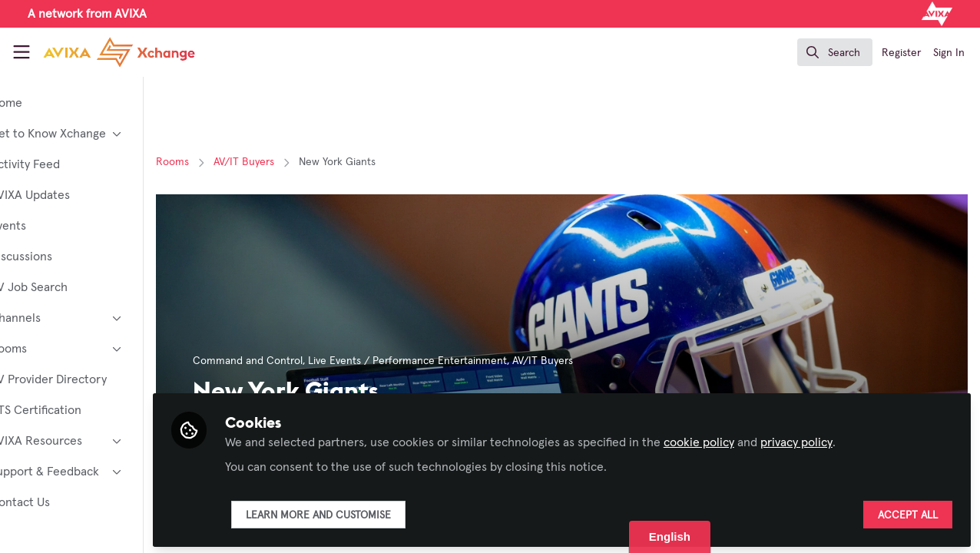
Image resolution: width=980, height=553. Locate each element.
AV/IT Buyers (297, 162)
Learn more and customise (371, 512)
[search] (835, 52)
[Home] (104, 52)
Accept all (908, 512)
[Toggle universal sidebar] (22, 52)
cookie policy (752, 439)
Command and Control (301, 361)
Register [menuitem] (901, 53)
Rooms (225, 162)
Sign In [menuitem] (949, 53)
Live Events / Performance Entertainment (460, 361)
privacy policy (849, 439)
